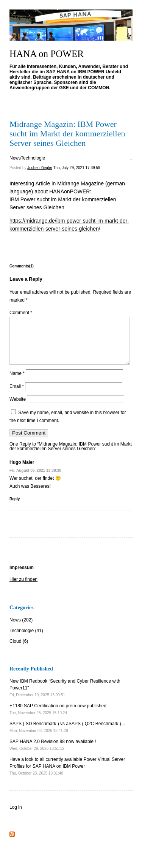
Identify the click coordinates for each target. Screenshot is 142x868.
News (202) (21, 629)
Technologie (33, 158)
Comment (21, 313)
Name (17, 383)
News (15, 158)
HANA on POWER (47, 54)
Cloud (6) (19, 650)
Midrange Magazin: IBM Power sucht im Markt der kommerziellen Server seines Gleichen (67, 134)
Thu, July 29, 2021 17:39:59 (76, 168)
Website (18, 408)
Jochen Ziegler (40, 168)
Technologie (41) (26, 640)
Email (17, 395)
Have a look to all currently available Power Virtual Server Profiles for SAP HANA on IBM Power (67, 775)
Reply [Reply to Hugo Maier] (15, 508)
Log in (16, 816)
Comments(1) (22, 266)
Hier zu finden (23, 588)
